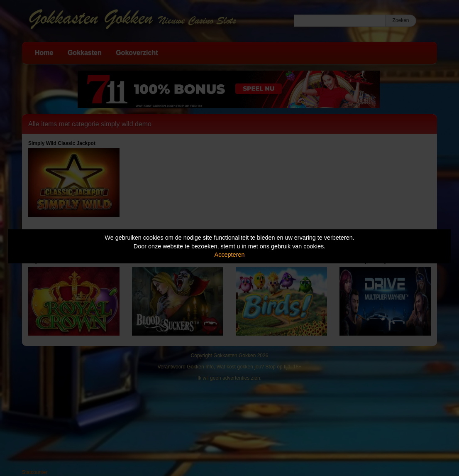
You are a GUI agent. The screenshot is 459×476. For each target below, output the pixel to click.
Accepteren (230, 255)
